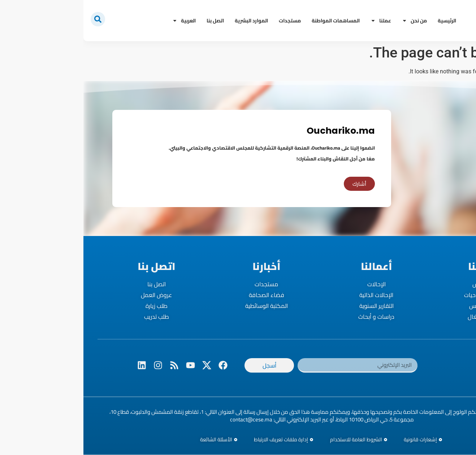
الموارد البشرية (168, 21)
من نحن (331, 21)
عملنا (297, 21)
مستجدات (206, 21)
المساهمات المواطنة (252, 21)
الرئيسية (364, 21)
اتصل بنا (132, 21)
